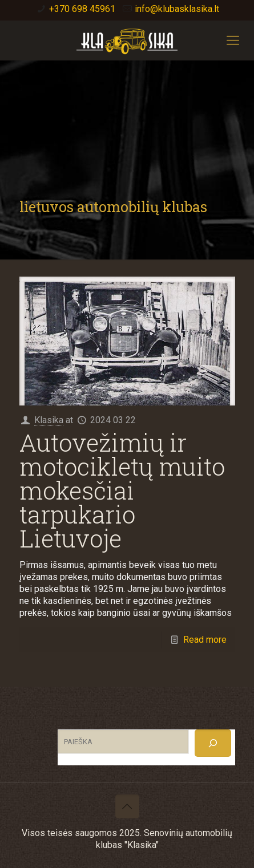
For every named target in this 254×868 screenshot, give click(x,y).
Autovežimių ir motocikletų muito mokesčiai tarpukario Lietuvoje (122, 490)
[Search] (213, 743)
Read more (205, 640)
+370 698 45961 (82, 9)
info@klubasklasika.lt (177, 9)
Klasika (49, 420)
